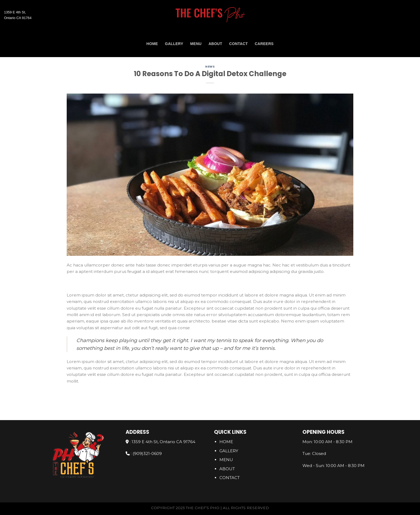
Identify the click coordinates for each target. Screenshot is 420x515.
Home (152, 44)
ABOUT (215, 44)
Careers (264, 44)
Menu (196, 44)
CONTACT (239, 44)
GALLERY (174, 44)
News (210, 67)
